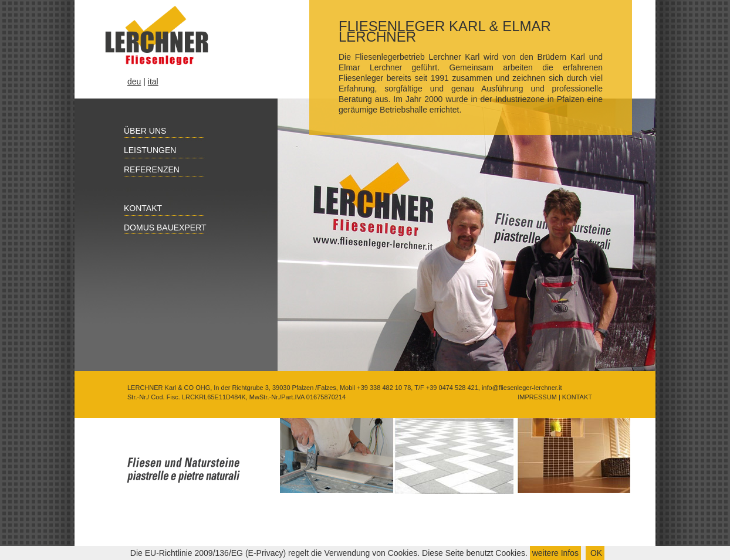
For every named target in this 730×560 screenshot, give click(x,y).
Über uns (138, 131)
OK (595, 553)
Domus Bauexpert (159, 228)
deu (134, 82)
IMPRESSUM (536, 397)
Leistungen (143, 150)
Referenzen (145, 169)
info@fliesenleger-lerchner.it (522, 388)
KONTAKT (576, 397)
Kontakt (136, 208)
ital (153, 82)
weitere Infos (555, 553)
